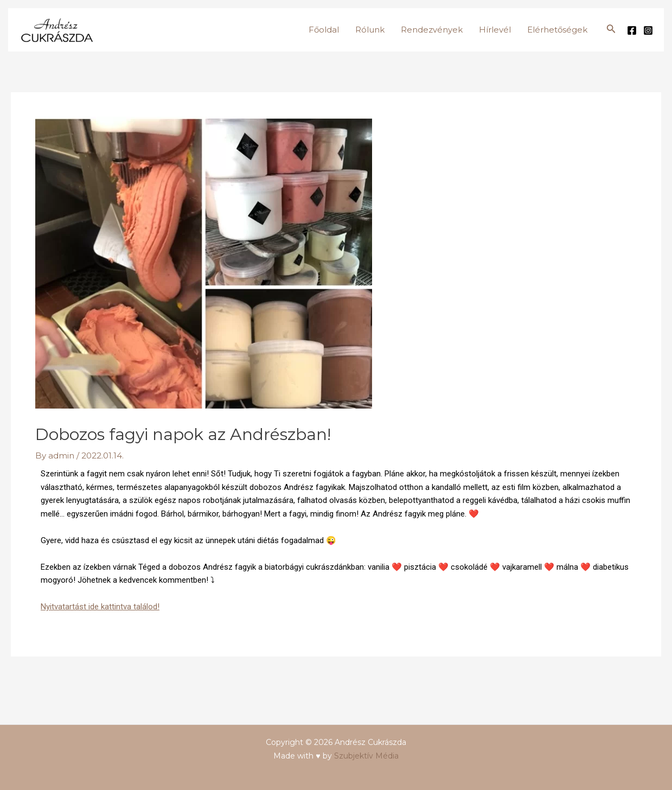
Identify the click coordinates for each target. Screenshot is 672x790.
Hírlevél (495, 30)
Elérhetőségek (557, 30)
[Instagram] (648, 30)
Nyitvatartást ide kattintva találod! (100, 607)
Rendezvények (432, 30)
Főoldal (324, 30)
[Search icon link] (611, 30)
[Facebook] (632, 30)
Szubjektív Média (366, 756)
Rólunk (370, 30)
